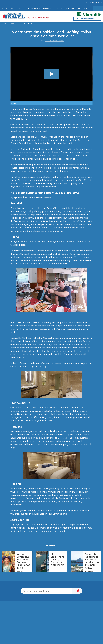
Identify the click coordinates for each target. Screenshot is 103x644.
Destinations (44, 8)
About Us (9, 8)
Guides (52, 8)
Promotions (33, 8)
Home (3, 8)
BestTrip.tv (88, 8)
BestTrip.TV (50, 197)
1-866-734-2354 (85, 3)
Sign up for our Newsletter (87, 19)
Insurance (60, 8)
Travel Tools (70, 8)
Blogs (81, 8)
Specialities (20, 8)
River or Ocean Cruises (54, 41)
